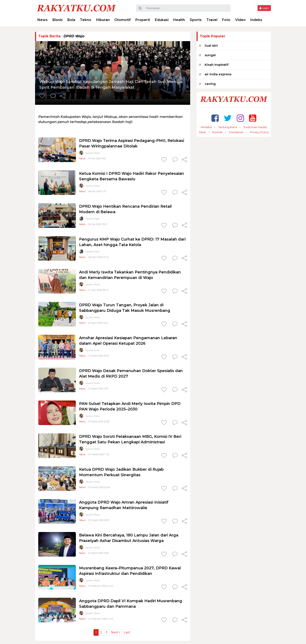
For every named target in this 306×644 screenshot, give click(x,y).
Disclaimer (236, 132)
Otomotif (123, 20)
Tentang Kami (228, 127)
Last (127, 632)
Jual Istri (211, 45)
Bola (71, 20)
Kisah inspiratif (217, 65)
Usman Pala (92, 219)
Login (264, 8)
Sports (196, 20)
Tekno (86, 20)
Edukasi (162, 20)
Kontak (217, 132)
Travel (212, 20)
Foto (226, 20)
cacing (210, 84)
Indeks (256, 20)
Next (115, 632)
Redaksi (206, 127)
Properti (143, 20)
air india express (218, 74)
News (42, 20)
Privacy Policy (259, 132)
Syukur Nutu (93, 153)
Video (240, 20)
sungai (210, 55)
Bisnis (58, 20)
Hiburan (103, 20)
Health (179, 20)
